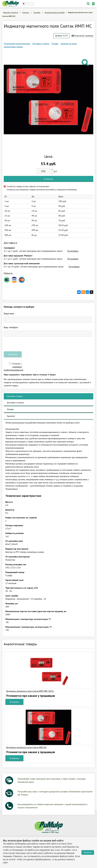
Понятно (88, 852)
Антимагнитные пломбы (55, 12)
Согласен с (14, 367)
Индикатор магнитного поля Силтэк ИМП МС (26, 747)
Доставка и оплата (41, 44)
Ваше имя (9, 313)
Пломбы (37, 12)
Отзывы (55, 44)
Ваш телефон (11, 327)
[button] (85, 62)
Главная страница (11, 12)
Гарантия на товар (69, 44)
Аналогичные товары (13, 47)
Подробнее (73, 251)
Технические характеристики (17, 44)
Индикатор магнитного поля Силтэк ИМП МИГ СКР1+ (30, 691)
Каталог (26, 12)
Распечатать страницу (82, 36)
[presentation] (26, 344)
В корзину (48, 179)
